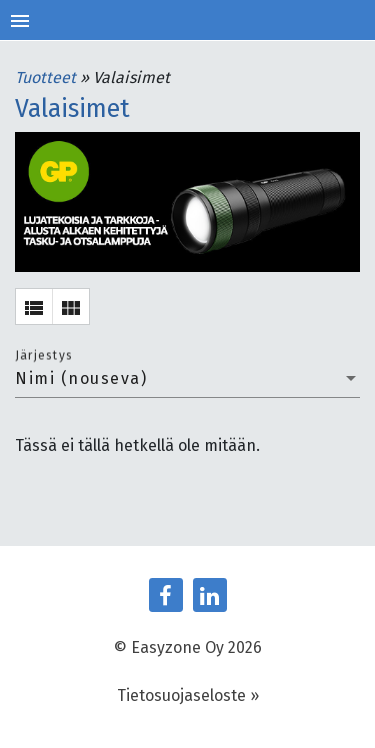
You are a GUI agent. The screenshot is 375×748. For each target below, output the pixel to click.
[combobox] (187, 379)
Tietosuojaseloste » (188, 695)
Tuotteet (47, 77)
